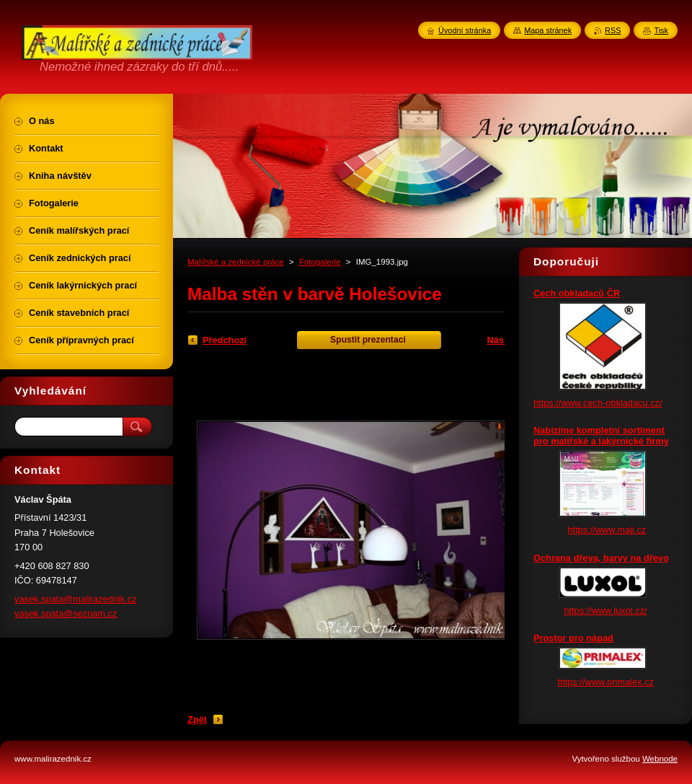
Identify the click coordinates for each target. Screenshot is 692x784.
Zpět (197, 719)
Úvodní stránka (465, 30)
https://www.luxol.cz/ (605, 611)
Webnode (660, 759)
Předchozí (225, 340)
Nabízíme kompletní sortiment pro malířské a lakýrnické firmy (601, 436)
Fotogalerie (320, 262)
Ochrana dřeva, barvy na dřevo (601, 558)
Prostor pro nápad (573, 638)
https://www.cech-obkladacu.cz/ (598, 403)
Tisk (661, 30)
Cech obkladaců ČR (577, 293)
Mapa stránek (548, 30)
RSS (613, 30)
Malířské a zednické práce (236, 262)
